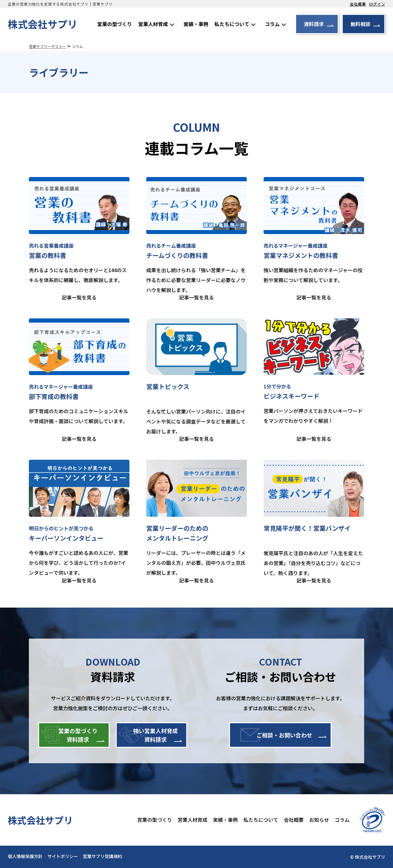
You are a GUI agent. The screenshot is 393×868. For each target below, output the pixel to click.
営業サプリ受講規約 (102, 856)
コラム (272, 24)
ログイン (377, 4)
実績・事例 (196, 24)
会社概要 (358, 4)
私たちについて (232, 24)
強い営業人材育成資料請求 (156, 735)
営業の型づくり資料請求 (78, 735)
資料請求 (314, 24)
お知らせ (319, 820)
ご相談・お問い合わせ (284, 735)
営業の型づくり (115, 24)
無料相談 (360, 24)
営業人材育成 (153, 24)
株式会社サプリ (43, 24)
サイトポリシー (63, 856)
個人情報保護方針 (25, 856)
